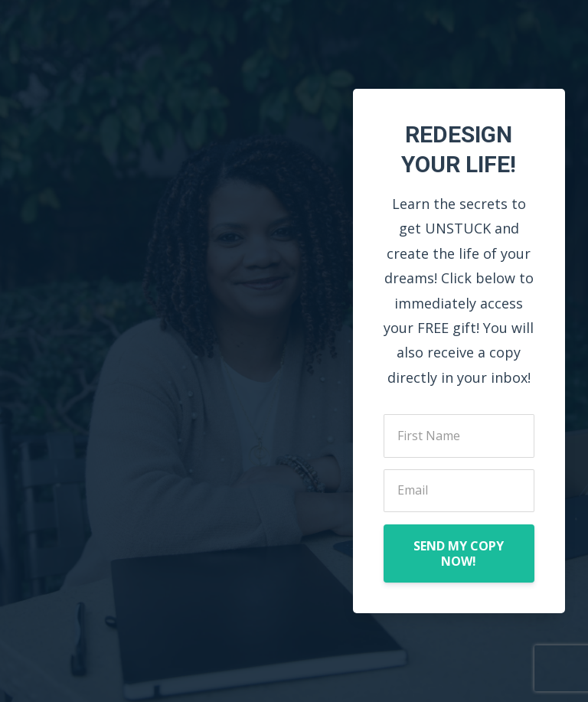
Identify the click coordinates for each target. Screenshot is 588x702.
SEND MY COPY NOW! (459, 553)
